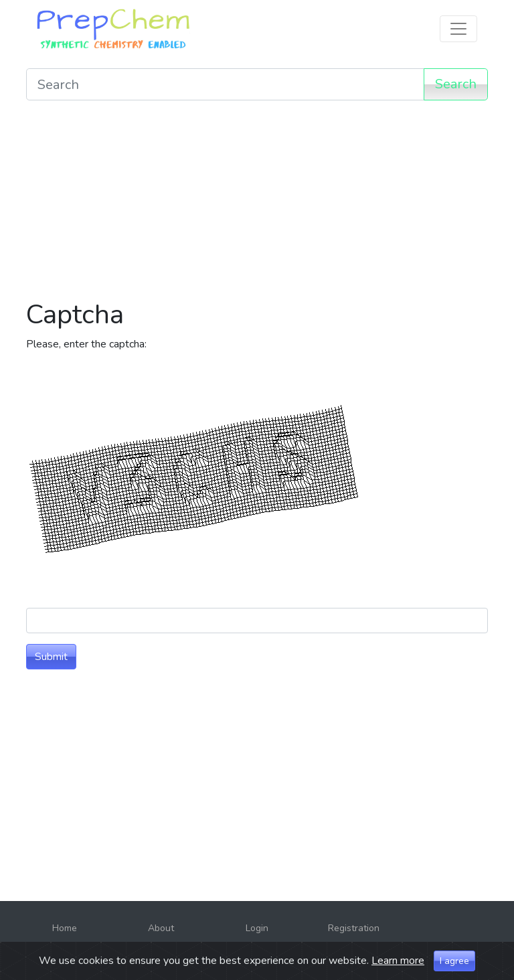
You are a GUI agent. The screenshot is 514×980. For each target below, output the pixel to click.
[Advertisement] (257, 205)
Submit (51, 657)
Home (65, 928)
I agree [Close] (454, 961)
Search (456, 84)
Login (257, 928)
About (161, 928)
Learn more (398, 961)
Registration (354, 928)
